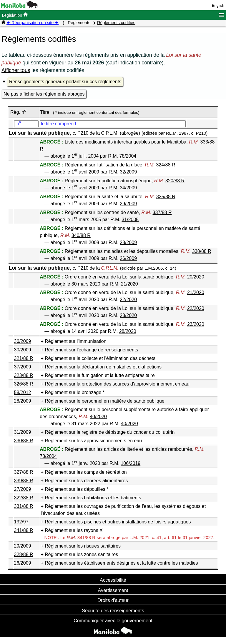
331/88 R (24, 506)
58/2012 (23, 392)
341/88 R (24, 530)
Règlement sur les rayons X (74, 530)
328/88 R (24, 554)
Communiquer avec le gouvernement (113, 620)
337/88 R (162, 212)
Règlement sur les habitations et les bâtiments (93, 498)
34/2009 (128, 188)
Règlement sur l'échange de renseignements (91, 350)
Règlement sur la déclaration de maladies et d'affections (103, 367)
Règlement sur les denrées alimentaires (86, 481)
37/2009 (23, 367)
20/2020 (196, 277)
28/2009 (128, 242)
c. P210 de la (96, 268)
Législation (15, 15)
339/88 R (24, 481)
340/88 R (81, 235)
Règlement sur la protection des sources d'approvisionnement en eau (117, 384)
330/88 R (24, 441)
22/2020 (128, 300)
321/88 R (24, 358)
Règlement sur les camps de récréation (86, 472)
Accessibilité (113, 580)
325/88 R (166, 197)
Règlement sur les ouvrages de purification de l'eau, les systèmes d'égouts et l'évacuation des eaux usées (123, 510)
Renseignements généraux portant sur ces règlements (65, 82)
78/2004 (128, 156)
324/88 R (166, 165)
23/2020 (128, 315)
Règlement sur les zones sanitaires (81, 554)
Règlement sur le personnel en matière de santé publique (104, 401)
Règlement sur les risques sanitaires (83, 546)
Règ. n (18, 112)
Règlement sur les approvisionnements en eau (93, 441)
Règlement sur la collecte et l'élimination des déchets (100, 358)
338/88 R (202, 251)
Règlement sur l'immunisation (75, 341)
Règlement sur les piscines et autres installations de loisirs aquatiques (118, 522)
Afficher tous (16, 70)
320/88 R (175, 181)
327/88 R (24, 472)
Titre (45, 112)
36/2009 (23, 341)
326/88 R (24, 384)
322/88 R (24, 498)
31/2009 (23, 432)
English (218, 5)
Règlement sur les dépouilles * (77, 489)
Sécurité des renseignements (113, 610)
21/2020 (129, 284)
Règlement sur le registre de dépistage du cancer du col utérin (110, 432)
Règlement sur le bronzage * (75, 392)
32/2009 (128, 172)
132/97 (21, 522)
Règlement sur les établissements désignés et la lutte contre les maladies (121, 563)
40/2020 (98, 417)
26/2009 (128, 258)
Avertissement (113, 590)
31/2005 (130, 220)
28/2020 (128, 331)
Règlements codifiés (116, 23)
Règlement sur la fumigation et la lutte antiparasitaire (100, 375)
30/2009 (23, 350)
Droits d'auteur (113, 600)
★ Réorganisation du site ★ (33, 23)
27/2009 (23, 489)
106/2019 (131, 463)
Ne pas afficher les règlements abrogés (44, 94)
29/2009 (128, 204)
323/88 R (24, 375)
